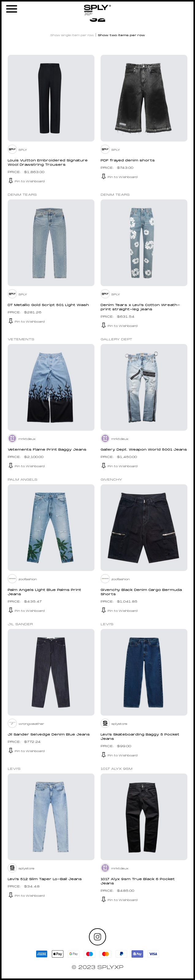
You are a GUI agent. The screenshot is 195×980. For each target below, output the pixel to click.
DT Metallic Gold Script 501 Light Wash (48, 305)
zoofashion (28, 579)
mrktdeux (27, 439)
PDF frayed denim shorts (128, 161)
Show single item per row (72, 35)
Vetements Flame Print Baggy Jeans (47, 450)
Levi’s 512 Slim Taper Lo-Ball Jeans (45, 879)
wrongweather (31, 724)
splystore (119, 724)
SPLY (23, 150)
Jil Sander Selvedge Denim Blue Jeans (49, 735)
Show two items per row (121, 35)
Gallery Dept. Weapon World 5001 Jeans (144, 450)
